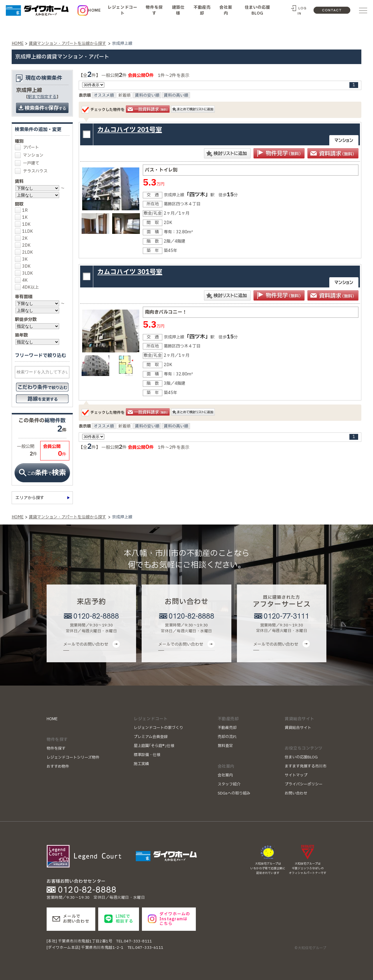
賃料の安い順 (147, 96)
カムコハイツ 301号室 (130, 272)
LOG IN (302, 11)
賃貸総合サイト (298, 728)
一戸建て (31, 163)
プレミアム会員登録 (151, 737)
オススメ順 (104, 96)
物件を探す (154, 10)
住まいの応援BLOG (257, 10)
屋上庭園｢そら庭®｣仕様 (154, 746)
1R (23, 210)
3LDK (25, 273)
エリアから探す (30, 498)
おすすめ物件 (58, 767)
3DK (24, 266)
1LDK (25, 231)
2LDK (25, 252)
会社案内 (226, 10)
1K (23, 217)
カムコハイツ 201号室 (130, 130)
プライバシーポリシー (304, 784)
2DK (24, 245)
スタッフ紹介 (229, 784)
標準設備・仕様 (147, 755)
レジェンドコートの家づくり (158, 728)
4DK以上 (28, 287)
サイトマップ (296, 775)
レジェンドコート (122, 10)
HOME (94, 10)
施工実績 (141, 764)
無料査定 (225, 746)
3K (23, 259)
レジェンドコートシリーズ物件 (73, 757)
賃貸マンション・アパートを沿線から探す (67, 44)
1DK (24, 224)
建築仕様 (178, 10)
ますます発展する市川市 (306, 766)
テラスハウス (35, 171)
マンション (33, 155)
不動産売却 (202, 10)
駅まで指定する (42, 97)
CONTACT (332, 10)
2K (23, 238)
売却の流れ (227, 737)
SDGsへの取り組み (234, 793)
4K (23, 280)
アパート (31, 148)
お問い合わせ (296, 793)
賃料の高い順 (176, 96)
